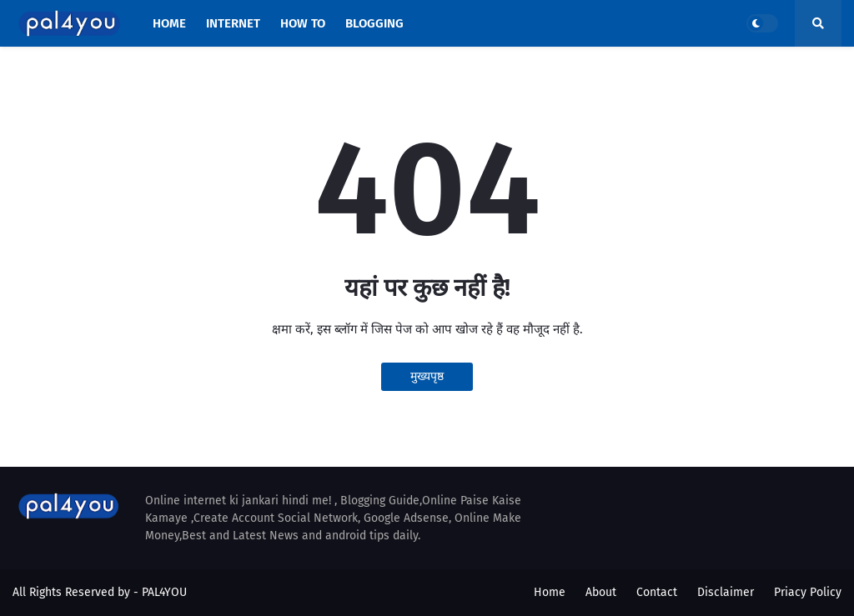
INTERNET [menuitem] (233, 23)
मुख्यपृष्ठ (427, 376)
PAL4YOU (164, 592)
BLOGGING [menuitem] (374, 23)
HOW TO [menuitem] (303, 23)
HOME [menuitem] (169, 23)
